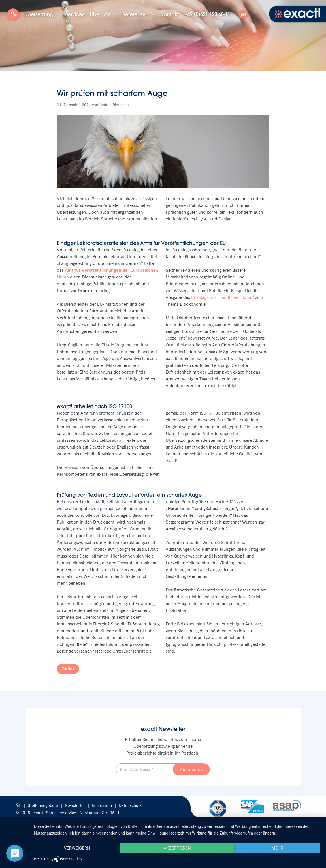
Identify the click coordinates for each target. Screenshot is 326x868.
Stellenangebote (43, 805)
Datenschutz (130, 805)
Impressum (102, 805)
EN (243, 14)
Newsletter (75, 805)
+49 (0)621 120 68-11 (207, 14)
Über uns (100, 14)
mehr (278, 848)
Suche (13, 16)
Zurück (68, 669)
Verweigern (77, 848)
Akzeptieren (177, 848)
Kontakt (170, 14)
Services (75, 14)
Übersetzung (39, 14)
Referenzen (136, 14)
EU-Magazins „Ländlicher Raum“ (223, 297)
